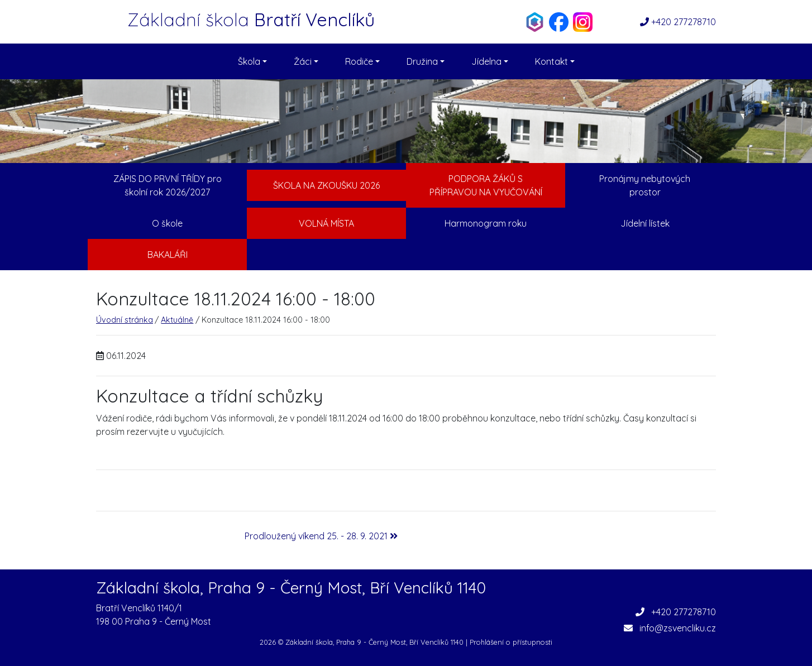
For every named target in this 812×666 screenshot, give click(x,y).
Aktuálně (177, 320)
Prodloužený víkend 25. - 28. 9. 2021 (321, 536)
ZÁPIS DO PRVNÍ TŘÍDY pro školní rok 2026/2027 (168, 185)
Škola (252, 61)
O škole (167, 223)
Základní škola (251, 20)
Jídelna (490, 61)
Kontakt (555, 61)
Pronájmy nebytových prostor (645, 185)
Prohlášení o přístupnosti (511, 642)
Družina (426, 61)
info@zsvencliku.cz (670, 628)
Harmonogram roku (486, 223)
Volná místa (326, 223)
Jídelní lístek (645, 223)
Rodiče (362, 61)
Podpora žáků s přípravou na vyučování (486, 185)
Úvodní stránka (125, 320)
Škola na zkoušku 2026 (326, 185)
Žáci (306, 61)
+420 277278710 (678, 22)
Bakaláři (168, 255)
